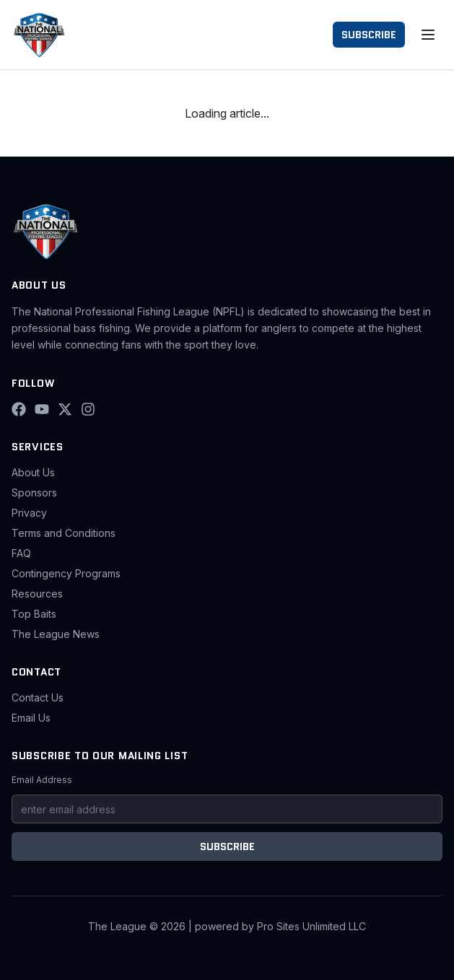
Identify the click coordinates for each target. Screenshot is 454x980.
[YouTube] (42, 409)
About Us (33, 472)
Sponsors (34, 493)
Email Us (31, 718)
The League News (56, 634)
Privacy (29, 513)
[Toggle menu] (428, 35)
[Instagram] (88, 409)
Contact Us (38, 697)
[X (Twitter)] (65, 409)
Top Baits (34, 614)
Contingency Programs (66, 573)
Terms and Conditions (64, 533)
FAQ (21, 553)
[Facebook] (19, 409)
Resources (37, 594)
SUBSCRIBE (369, 35)
